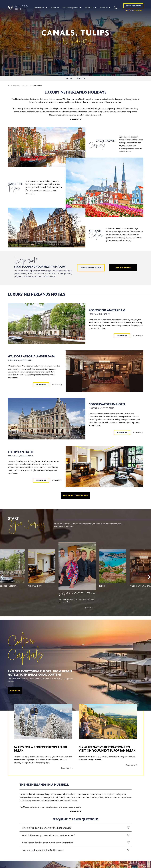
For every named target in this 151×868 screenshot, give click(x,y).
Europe (28, 85)
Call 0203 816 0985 (123, 268)
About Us (104, 8)
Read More (74, 119)
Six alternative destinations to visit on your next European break (107, 749)
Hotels (53, 8)
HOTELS (70, 78)
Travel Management (70, 8)
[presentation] (2, 577)
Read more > (91, 608)
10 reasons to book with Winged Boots (77, 594)
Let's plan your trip (91, 268)
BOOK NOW (122, 336)
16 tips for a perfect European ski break (41, 749)
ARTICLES (81, 78)
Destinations (39, 8)
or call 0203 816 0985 (133, 10)
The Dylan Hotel (35, 586)
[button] (46, 8)
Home (10, 85)
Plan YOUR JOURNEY (133, 6)
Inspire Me (89, 8)
